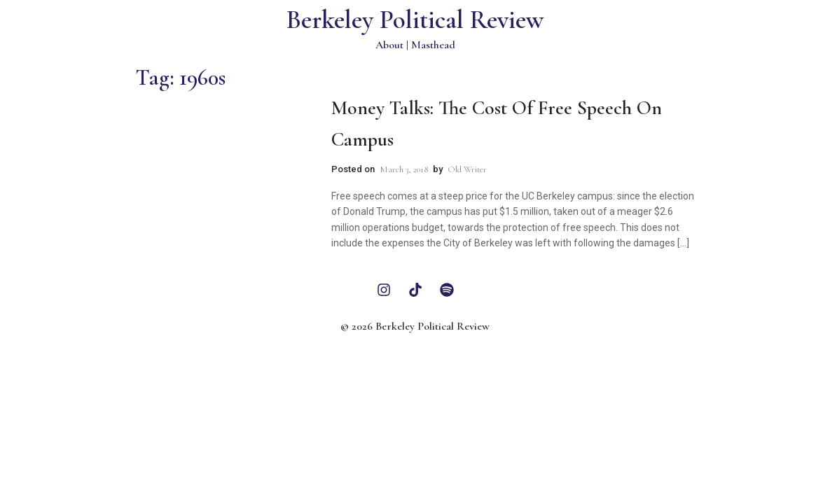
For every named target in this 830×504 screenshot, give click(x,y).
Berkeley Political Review (415, 20)
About (389, 45)
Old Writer (467, 169)
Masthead (433, 45)
